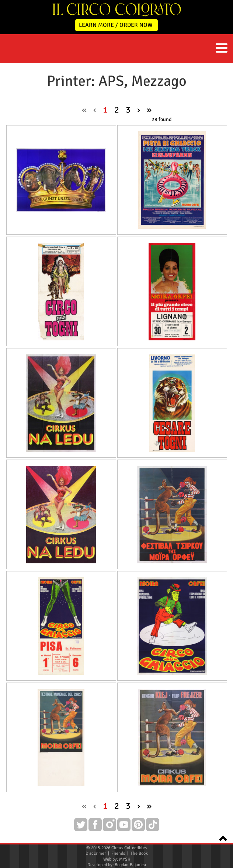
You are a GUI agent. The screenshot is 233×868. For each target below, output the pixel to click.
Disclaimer (96, 853)
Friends (118, 853)
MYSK (125, 859)
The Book (139, 853)
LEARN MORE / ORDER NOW (116, 25)
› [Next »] (139, 110)
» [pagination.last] (149, 110)
